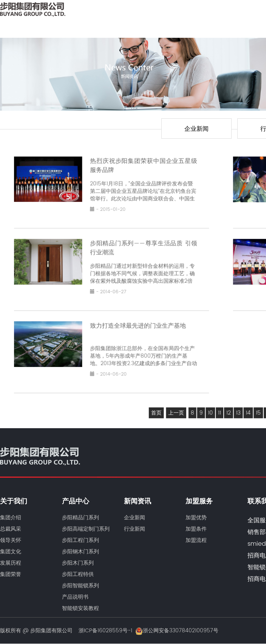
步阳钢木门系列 (80, 552)
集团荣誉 (11, 574)
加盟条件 (196, 529)
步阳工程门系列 (80, 540)
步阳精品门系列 (80, 518)
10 (211, 410)
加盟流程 (196, 540)
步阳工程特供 (78, 574)
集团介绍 (11, 518)
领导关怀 (11, 540)
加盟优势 (196, 518)
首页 (157, 410)
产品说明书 (75, 597)
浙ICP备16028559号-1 (105, 631)
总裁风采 (11, 529)
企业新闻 (196, 129)
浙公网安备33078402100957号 (177, 631)
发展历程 (11, 563)
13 (238, 410)
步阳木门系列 (78, 563)
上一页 (177, 410)
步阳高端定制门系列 (86, 529)
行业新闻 (135, 529)
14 (247, 410)
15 (257, 410)
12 (228, 410)
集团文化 (11, 552)
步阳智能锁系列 (80, 586)
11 (220, 410)
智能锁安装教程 (80, 608)
